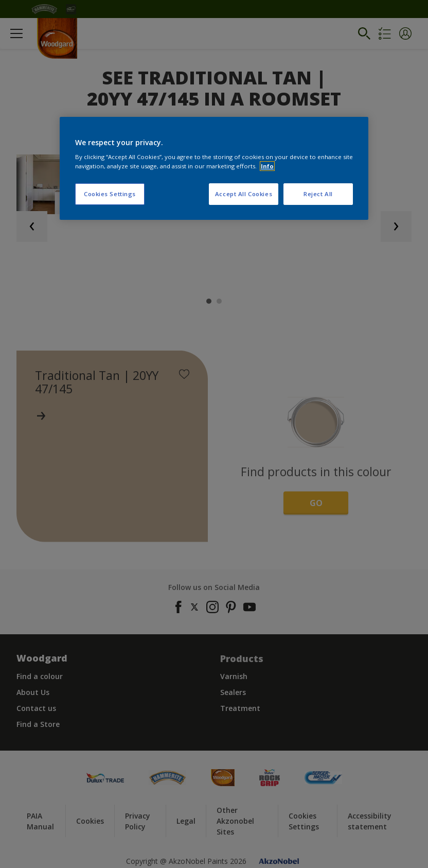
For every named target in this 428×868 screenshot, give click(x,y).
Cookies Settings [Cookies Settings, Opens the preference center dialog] (110, 194)
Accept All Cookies (244, 194)
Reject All (318, 194)
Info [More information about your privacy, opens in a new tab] (267, 166)
